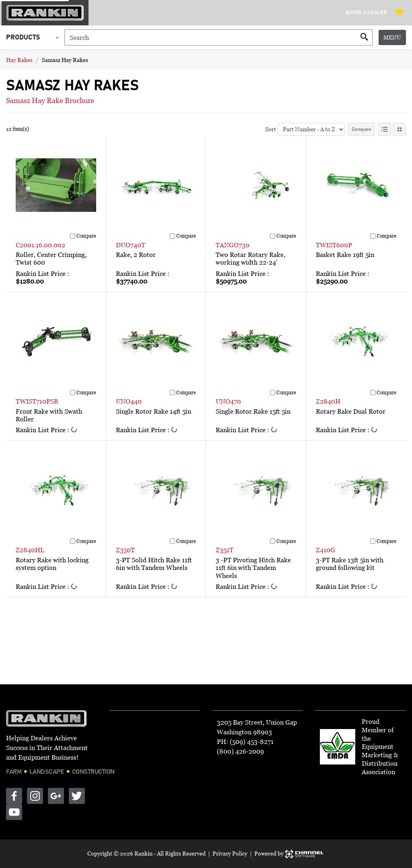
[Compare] (73, 236)
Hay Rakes (19, 60)
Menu (392, 37)
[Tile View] (399, 129)
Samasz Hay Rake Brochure (50, 100)
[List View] (384, 129)
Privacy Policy (230, 853)
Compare (361, 129)
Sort (271, 129)
